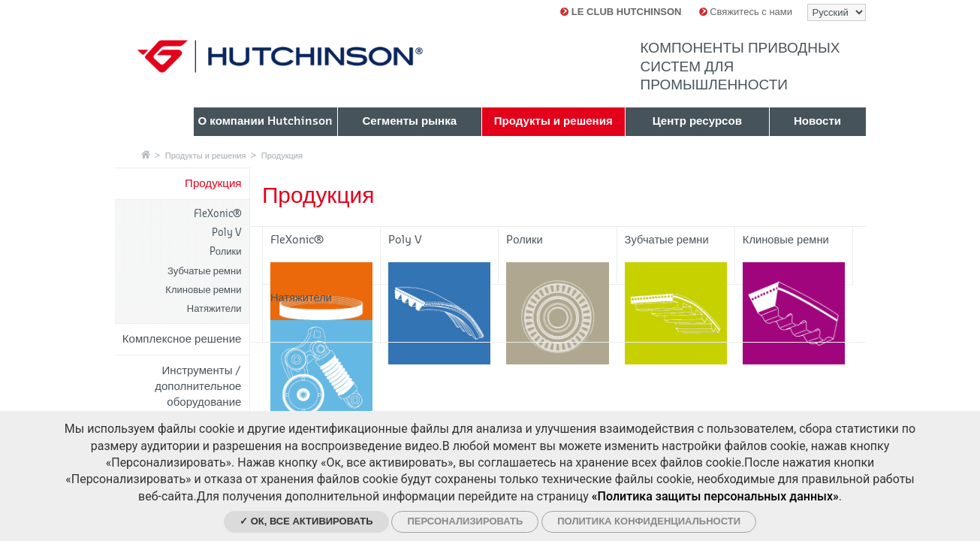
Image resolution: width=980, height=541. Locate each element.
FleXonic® (218, 214)
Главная (146, 154)
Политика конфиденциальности (649, 521)
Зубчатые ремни (205, 271)
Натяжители (214, 308)
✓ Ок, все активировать (306, 521)
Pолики (226, 251)
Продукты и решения (206, 156)
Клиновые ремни (203, 290)
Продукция (282, 156)
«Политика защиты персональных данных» (715, 496)
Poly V (227, 233)
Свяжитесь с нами (746, 12)
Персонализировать (465, 521)
